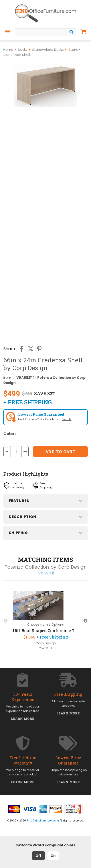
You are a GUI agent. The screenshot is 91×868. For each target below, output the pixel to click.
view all (47, 573)
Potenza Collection (54, 378)
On (53, 856)
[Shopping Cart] (83, 32)
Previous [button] (6, 621)
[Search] (71, 32)
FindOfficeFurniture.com (43, 820)
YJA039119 (46, 648)
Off (38, 856)
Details (67, 419)
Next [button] (85, 621)
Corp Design (46, 643)
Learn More (23, 719)
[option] (45, 621)
